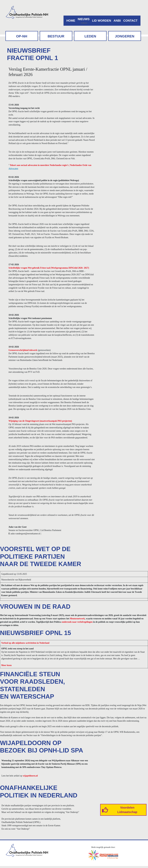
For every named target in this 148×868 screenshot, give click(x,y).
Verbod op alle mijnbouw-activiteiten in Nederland (25, 643)
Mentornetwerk (77, 619)
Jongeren (125, 36)
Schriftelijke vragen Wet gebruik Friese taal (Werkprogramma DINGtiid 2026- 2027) (49, 268)
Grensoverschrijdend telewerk (23, 350)
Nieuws (84, 19)
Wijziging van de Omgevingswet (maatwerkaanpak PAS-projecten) (40, 421)
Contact (130, 21)
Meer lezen (6, 665)
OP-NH (22, 36)
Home (71, 21)
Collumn (84, 23)
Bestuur (56, 36)
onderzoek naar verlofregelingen (77, 622)
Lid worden (102, 21)
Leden (90, 36)
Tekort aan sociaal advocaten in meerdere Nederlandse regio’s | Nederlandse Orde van (51, 165)
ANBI (117, 21)
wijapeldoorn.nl (30, 776)
